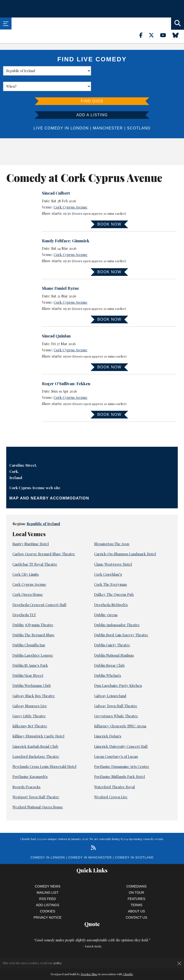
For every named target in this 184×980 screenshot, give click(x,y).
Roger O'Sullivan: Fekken (66, 368)
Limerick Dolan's (108, 720)
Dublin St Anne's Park (30, 650)
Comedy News (48, 871)
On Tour (137, 877)
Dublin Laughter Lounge (33, 640)
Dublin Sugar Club (109, 650)
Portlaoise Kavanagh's (30, 761)
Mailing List (48, 877)
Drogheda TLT (24, 599)
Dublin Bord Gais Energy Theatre (121, 619)
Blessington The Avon (112, 528)
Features (137, 883)
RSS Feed (48, 883)
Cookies (48, 896)
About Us (136, 896)
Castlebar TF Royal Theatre (35, 549)
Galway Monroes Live (30, 690)
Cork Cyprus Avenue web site (35, 472)
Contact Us (137, 902)
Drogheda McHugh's (111, 589)
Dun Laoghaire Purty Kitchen (118, 670)
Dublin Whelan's (108, 660)
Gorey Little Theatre (29, 700)
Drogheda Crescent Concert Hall (39, 589)
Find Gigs (92, 85)
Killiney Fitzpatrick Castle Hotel (38, 720)
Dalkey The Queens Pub (114, 579)
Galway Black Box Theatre (34, 680)
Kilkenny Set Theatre (30, 710)
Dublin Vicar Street (28, 660)
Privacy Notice (48, 902)
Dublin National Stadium (114, 640)
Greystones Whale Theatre (116, 700)
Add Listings (48, 889)
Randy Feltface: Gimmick (66, 225)
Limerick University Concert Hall (121, 731)
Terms (136, 889)
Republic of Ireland (43, 508)
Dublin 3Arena (106, 599)
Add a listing (92, 99)
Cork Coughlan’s (108, 559)
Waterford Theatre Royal (115, 771)
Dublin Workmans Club (32, 670)
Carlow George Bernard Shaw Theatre (44, 539)
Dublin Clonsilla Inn (29, 629)
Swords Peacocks (26, 771)
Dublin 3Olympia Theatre (33, 609)
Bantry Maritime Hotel (31, 528)
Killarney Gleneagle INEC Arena (120, 710)
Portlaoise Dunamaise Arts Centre (122, 751)
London (80, 113)
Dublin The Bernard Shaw (34, 619)
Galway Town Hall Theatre (116, 690)
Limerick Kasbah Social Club (35, 731)
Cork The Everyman (110, 569)
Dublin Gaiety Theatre (112, 629)
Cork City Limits (26, 559)
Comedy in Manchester (90, 842)
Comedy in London (48, 842)
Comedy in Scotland (134, 842)
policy (58, 963)
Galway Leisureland (110, 680)
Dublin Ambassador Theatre (117, 609)
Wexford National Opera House (38, 791)
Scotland (139, 113)
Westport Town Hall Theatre (36, 781)
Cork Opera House (28, 579)
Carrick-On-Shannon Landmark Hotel (125, 539)
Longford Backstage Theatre (36, 741)
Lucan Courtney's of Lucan (116, 741)
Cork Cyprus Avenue (71, 191)
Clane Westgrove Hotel (113, 549)
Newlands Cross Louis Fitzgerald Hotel (44, 751)
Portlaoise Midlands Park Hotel (120, 761)
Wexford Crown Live (111, 781)
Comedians (136, 871)
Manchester (108, 113)
